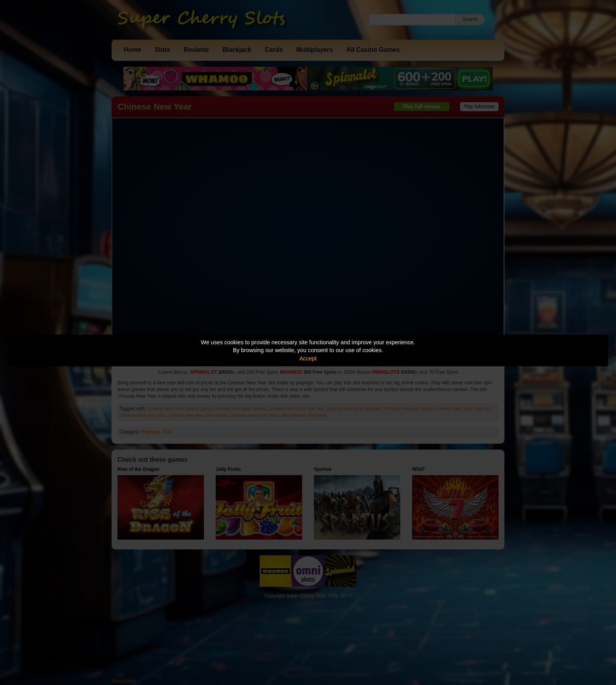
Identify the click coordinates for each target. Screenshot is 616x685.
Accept (308, 358)
